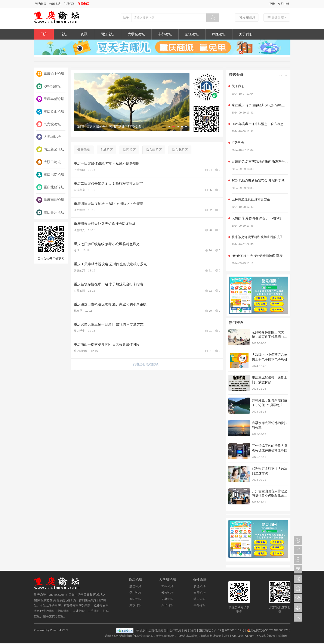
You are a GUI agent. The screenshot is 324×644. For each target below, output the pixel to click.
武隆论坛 (219, 34)
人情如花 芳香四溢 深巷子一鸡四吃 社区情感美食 (260, 218)
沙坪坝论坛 (49, 86)
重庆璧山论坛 (50, 112)
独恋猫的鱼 (81, 351)
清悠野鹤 (79, 210)
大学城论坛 (136, 34)
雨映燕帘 (79, 190)
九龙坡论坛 (49, 124)
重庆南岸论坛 (50, 200)
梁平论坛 (167, 605)
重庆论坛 (205, 630)
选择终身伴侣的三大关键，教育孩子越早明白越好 (270, 337)
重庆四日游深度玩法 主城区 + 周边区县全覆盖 (109, 204)
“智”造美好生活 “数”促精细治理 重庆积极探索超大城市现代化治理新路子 (260, 256)
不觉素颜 (79, 170)
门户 (44, 34)
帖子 (126, 18)
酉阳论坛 (135, 599)
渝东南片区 (154, 150)
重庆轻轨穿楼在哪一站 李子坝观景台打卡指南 (108, 284)
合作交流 (175, 630)
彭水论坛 (135, 605)
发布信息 (247, 18)
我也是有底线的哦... (147, 364)
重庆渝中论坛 (50, 74)
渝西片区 (129, 150)
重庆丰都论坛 (50, 99)
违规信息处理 (157, 630)
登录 (272, 4)
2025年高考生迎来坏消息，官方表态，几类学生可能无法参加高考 (260, 124)
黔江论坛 (135, 587)
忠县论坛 (167, 599)
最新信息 (84, 150)
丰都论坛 (165, 34)
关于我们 (246, 34)
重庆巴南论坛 (50, 175)
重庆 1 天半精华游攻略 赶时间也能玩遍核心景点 (110, 264)
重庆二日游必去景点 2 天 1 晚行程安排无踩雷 (108, 183)
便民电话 (83, 4)
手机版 (141, 630)
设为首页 (41, 4)
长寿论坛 (167, 593)
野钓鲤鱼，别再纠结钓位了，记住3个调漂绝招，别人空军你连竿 (270, 405)
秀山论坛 (135, 593)
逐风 (77, 250)
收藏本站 (55, 4)
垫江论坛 (192, 34)
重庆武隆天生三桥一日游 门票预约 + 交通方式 (109, 324)
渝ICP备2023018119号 (229, 630)
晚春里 (78, 311)
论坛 (64, 34)
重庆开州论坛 (50, 212)
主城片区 (107, 150)
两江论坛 (108, 34)
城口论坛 (200, 599)
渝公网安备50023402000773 (268, 630)
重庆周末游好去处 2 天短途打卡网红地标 (105, 224)
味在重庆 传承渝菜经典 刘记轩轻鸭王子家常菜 (260, 105)
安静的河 (79, 270)
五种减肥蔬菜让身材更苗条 (251, 199)
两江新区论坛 (50, 149)
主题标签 (69, 4)
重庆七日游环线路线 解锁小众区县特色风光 (107, 244)
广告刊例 (238, 143)
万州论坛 (167, 587)
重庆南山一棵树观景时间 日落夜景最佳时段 (107, 344)
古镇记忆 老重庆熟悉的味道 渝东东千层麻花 (260, 161)
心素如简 (79, 291)
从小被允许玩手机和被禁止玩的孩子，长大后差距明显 (260, 237)
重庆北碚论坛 (50, 187)
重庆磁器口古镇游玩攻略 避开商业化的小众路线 (110, 304)
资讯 (84, 34)
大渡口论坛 (49, 162)
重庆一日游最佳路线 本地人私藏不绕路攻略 (107, 163)
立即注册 (283, 4)
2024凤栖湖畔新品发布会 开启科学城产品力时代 (260, 180)
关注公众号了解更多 (51, 242)
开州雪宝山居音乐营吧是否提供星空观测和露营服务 (270, 496)
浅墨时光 (79, 230)
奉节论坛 (200, 593)
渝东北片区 (180, 150)
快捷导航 (275, 18)
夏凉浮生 (79, 331)
